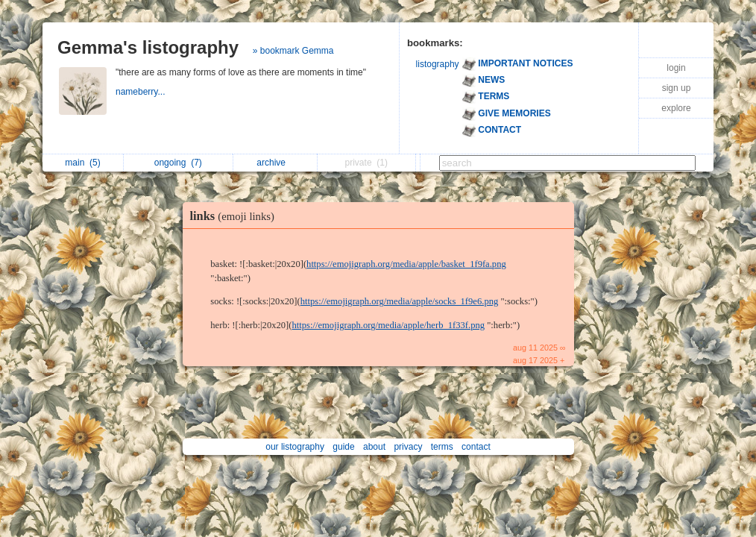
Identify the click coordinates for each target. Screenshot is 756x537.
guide (343, 447)
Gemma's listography (148, 47)
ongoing (178, 163)
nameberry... (142, 92)
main (82, 163)
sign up (677, 88)
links (236, 216)
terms (442, 447)
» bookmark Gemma (293, 51)
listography (438, 64)
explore (676, 108)
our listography (295, 447)
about (374, 447)
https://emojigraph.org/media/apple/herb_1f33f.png (388, 325)
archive (275, 163)
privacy (408, 447)
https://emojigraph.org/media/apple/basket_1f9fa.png (406, 264)
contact (476, 447)
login (676, 68)
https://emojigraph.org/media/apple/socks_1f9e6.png (400, 301)
